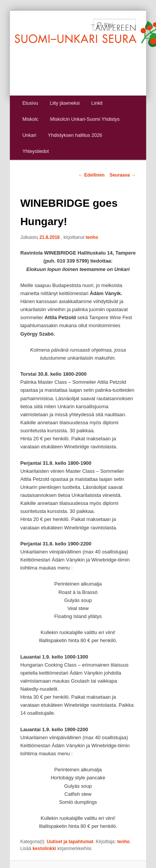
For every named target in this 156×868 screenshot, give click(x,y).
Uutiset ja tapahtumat (70, 842)
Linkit (97, 103)
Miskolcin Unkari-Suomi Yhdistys (85, 119)
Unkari (29, 135)
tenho (92, 237)
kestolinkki (44, 849)
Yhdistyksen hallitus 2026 (75, 135)
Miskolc (31, 119)
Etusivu (30, 103)
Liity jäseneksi (64, 103)
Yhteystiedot (36, 151)
